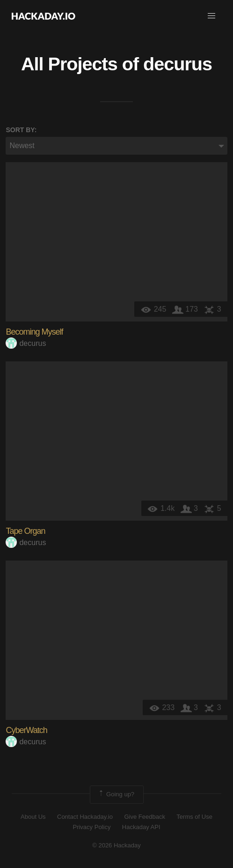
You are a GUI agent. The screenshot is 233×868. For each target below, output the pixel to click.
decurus (178, 64)
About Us (33, 817)
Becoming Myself (34, 332)
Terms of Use (194, 817)
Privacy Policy (91, 827)
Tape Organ (25, 531)
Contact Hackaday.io (85, 817)
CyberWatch (26, 730)
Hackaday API (141, 827)
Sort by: (21, 130)
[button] (211, 16)
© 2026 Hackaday (116, 845)
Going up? (116, 794)
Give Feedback (144, 817)
